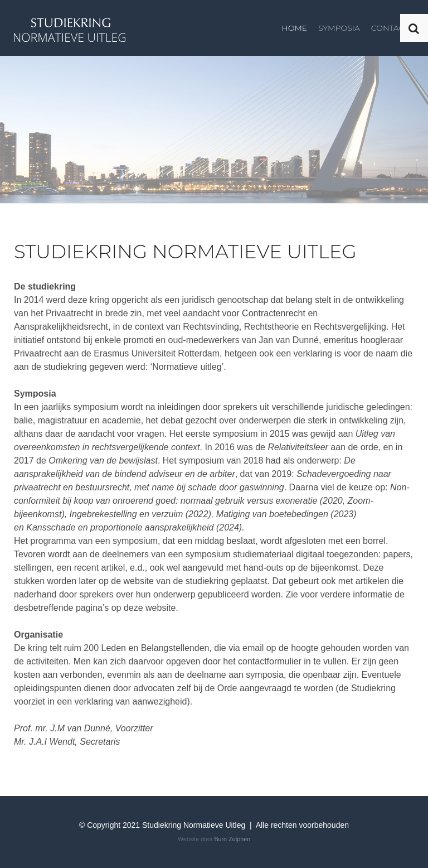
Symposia (339, 28)
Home (294, 28)
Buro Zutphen (232, 839)
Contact (390, 28)
